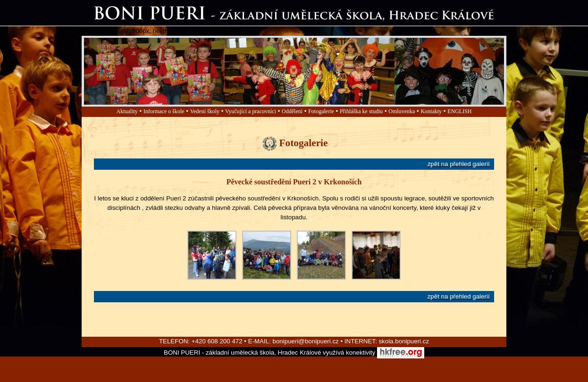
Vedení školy (205, 111)
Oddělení (292, 111)
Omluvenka (402, 111)
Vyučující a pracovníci (251, 111)
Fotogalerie (321, 111)
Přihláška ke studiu (361, 111)
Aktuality (127, 111)
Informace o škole (164, 111)
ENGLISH (459, 111)
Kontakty (431, 111)
